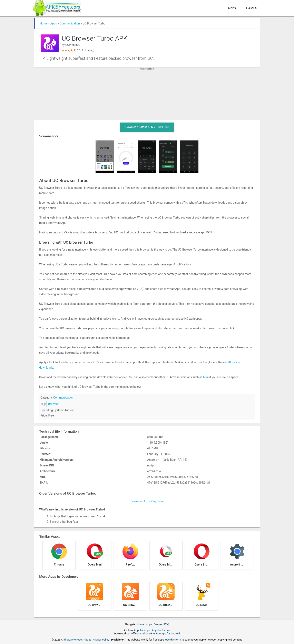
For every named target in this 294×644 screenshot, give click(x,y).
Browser (53, 404)
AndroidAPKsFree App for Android (160, 634)
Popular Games (161, 630)
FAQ (166, 624)
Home (44, 23)
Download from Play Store (147, 501)
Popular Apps (142, 630)
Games (252, 8)
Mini (206, 377)
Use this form (173, 640)
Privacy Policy (101, 640)
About (87, 640)
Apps (232, 8)
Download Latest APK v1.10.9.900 (147, 127)
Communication (70, 23)
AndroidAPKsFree (71, 640)
